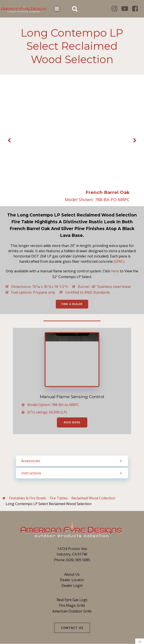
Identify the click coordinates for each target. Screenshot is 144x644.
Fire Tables (59, 498)
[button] (9, 141)
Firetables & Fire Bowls (28, 498)
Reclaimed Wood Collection (93, 498)
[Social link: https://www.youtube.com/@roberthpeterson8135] (126, 9)
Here (115, 271)
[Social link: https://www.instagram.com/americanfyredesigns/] (116, 9)
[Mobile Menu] (57, 9)
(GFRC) (119, 261)
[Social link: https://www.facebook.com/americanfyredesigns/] (137, 9)
